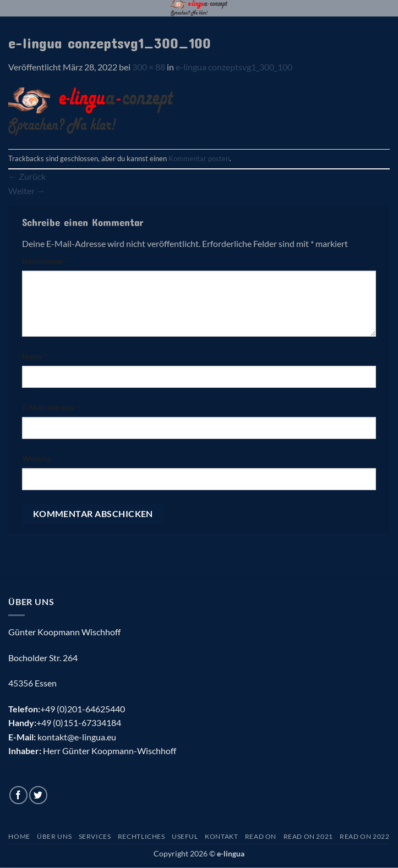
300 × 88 (149, 67)
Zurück (27, 176)
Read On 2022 (364, 836)
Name (35, 356)
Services (95, 836)
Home (19, 836)
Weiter (27, 191)
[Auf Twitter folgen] (38, 795)
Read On (261, 836)
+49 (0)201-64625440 (83, 709)
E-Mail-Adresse (51, 407)
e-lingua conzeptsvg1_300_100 (234, 67)
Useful (185, 836)
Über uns (54, 836)
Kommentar (45, 261)
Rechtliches (141, 836)
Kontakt (221, 836)
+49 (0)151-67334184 (79, 723)
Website (36, 458)
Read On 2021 (308, 836)
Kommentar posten (199, 158)
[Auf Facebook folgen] (18, 795)
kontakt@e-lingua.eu (77, 737)
